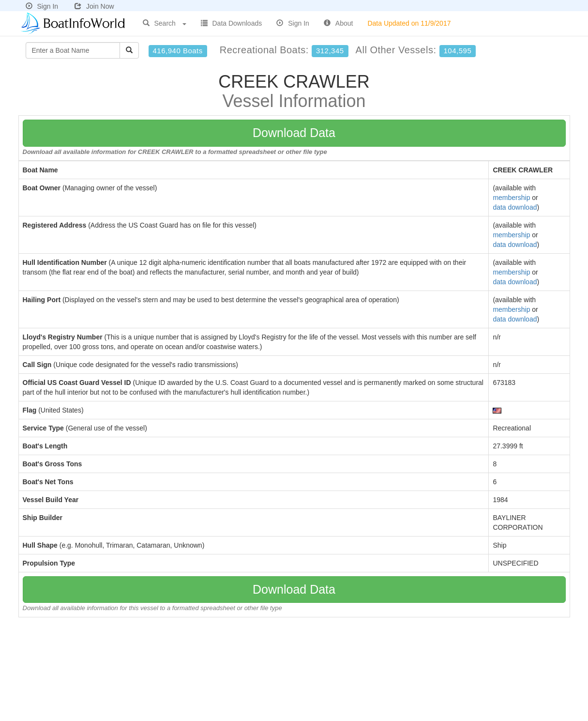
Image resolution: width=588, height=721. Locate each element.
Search (165, 23)
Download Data (294, 133)
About (339, 23)
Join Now (94, 6)
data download (515, 207)
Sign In (42, 6)
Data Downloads (232, 23)
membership (511, 198)
